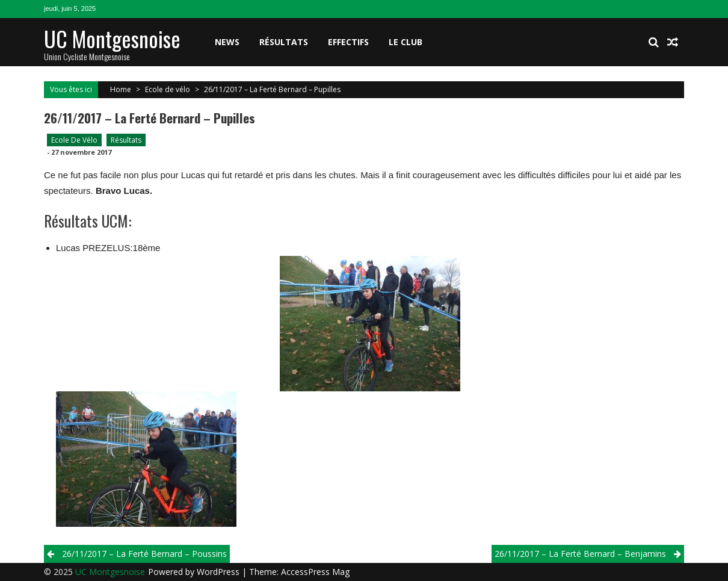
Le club (406, 42)
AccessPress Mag (315, 572)
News (227, 42)
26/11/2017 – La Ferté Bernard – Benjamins (580, 554)
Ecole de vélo (168, 89)
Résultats (284, 42)
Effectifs (348, 42)
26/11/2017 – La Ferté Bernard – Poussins (144, 554)
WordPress (219, 572)
